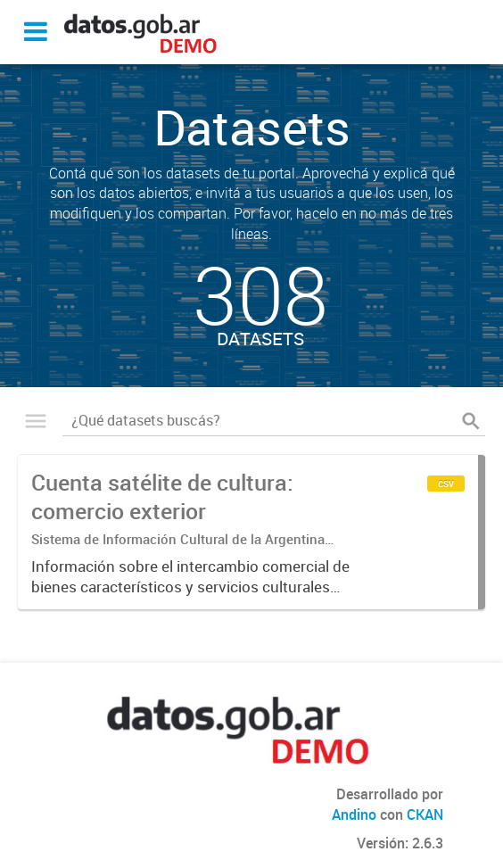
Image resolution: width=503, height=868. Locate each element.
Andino (354, 814)
